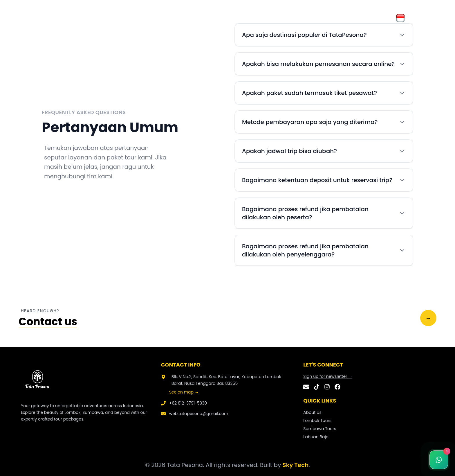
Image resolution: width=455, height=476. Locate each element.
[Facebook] (337, 387)
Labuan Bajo (316, 437)
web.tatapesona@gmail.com (199, 414)
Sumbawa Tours (320, 429)
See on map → (184, 392)
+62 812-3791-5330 (188, 403)
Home (100, 18)
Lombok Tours (317, 421)
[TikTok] (317, 387)
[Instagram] (327, 387)
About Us (123, 18)
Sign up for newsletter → (328, 376)
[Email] (306, 387)
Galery (147, 18)
